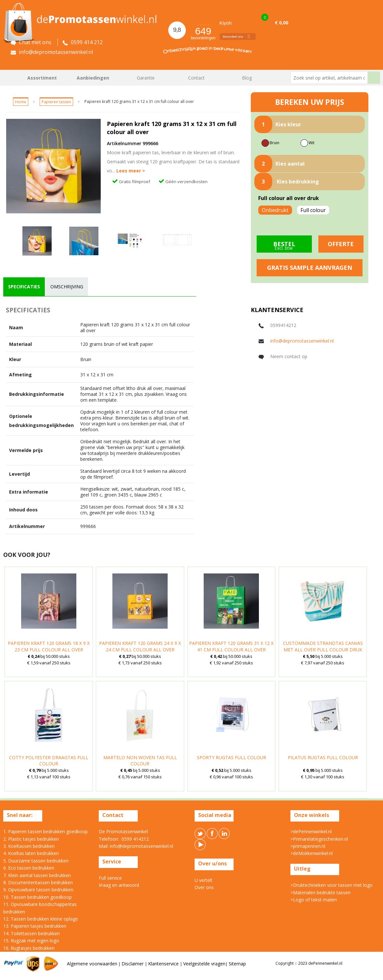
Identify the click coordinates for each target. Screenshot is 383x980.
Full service (110, 878)
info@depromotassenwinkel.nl (302, 341)
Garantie (146, 78)
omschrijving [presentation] (67, 287)
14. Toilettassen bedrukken (32, 933)
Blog (247, 78)
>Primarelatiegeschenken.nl (319, 839)
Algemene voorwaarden (92, 964)
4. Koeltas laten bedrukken (31, 853)
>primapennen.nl (308, 846)
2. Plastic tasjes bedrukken (31, 839)
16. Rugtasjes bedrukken (29, 948)
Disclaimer (133, 964)
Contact (196, 78)
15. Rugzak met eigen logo (31, 941)
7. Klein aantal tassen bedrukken (37, 875)
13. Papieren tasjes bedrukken (35, 926)
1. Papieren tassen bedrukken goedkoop (45, 831)
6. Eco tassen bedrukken (29, 868)
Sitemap (237, 964)
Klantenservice (164, 964)
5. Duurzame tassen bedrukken (36, 861)
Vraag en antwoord (119, 885)
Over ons (204, 887)
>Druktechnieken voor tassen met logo (332, 885)
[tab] (24, 287)
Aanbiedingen (93, 78)
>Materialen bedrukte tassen (320, 892)
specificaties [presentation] (24, 287)
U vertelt (204, 880)
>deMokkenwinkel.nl (312, 853)
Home (11, 78)
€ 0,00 (281, 23)
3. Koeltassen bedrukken (29, 846)
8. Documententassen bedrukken (38, 882)
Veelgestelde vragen (204, 964)
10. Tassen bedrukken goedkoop (38, 897)
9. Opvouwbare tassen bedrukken (38, 890)
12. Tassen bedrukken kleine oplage (41, 919)
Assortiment (42, 78)
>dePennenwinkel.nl (311, 831)
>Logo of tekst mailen (314, 900)
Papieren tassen (56, 102)
